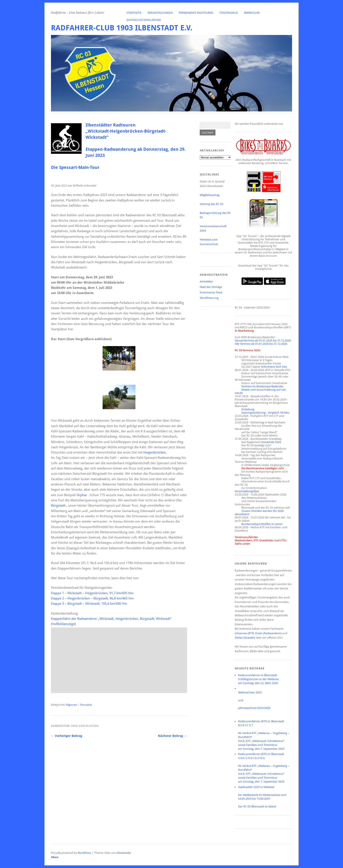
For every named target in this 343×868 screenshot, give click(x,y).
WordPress (84, 853)
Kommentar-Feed (211, 292)
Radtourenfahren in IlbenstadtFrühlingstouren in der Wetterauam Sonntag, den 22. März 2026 (258, 679)
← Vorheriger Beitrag (67, 736)
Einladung (248, 409)
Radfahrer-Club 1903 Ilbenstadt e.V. (122, 28)
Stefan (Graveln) (245, 638)
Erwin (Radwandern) (268, 633)
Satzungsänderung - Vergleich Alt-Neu (265, 413)
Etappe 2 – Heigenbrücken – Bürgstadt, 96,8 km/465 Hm (92, 598)
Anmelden (206, 282)
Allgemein (72, 705)
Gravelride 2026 (271, 442)
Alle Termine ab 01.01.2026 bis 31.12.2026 (261, 344)
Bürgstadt (58, 506)
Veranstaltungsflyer (247, 491)
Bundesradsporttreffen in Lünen (262, 524)
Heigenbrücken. (155, 452)
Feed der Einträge (211, 287)
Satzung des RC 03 (211, 204)
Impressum (252, 13)
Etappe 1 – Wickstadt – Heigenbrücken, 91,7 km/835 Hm (92, 593)
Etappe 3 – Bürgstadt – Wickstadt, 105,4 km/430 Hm (89, 604)
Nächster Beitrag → (172, 736)
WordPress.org (209, 298)
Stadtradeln (229, 13)
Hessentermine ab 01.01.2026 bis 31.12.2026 (263, 340)
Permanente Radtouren (196, 13)
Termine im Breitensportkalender (262, 386)
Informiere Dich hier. (274, 367)
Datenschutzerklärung (144, 20)
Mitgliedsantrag (210, 195)
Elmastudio (124, 853)
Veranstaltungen (160, 13)
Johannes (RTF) (244, 633)
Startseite (134, 13)
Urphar (82, 495)
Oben (55, 857)
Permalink (86, 705)
